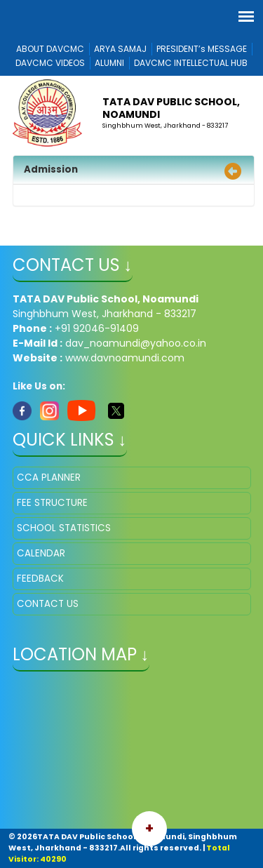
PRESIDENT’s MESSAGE (202, 49)
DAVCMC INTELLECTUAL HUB (191, 63)
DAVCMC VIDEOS (50, 63)
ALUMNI (109, 63)
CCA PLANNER (49, 478)
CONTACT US (48, 604)
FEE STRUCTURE (52, 503)
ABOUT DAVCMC (50, 49)
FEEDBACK (40, 579)
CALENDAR (41, 553)
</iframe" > (132, 752)
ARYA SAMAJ (120, 49)
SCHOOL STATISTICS (64, 528)
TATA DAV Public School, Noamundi (171, 108)
